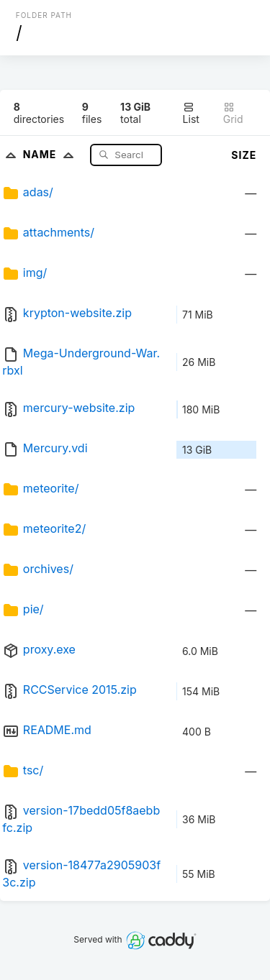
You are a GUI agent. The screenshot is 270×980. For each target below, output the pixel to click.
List (191, 113)
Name (51, 154)
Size (244, 155)
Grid (233, 113)
